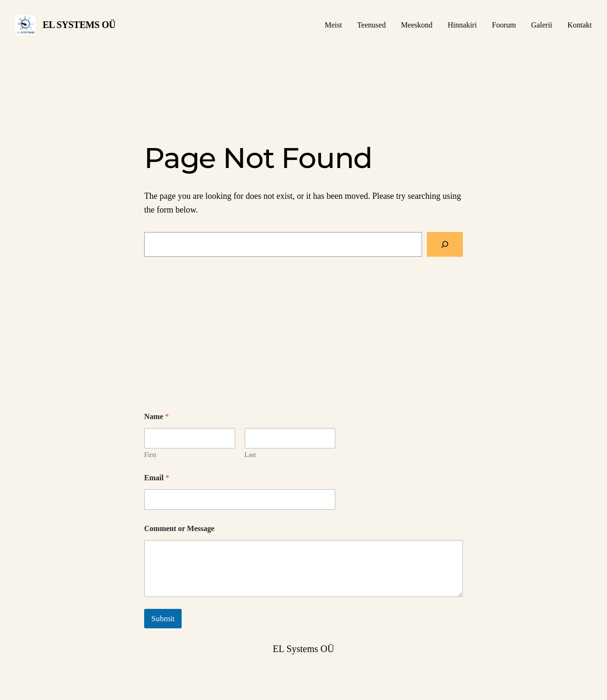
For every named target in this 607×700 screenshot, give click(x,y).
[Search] (445, 244)
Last (250, 455)
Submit (163, 619)
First (150, 455)
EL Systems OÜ (79, 25)
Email (157, 478)
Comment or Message (179, 528)
